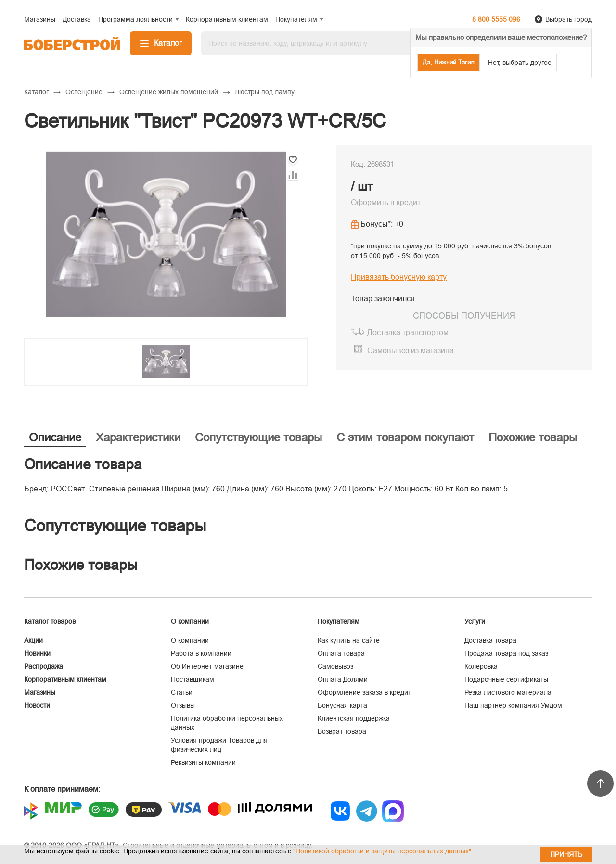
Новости (37, 705)
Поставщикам (192, 679)
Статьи (182, 692)
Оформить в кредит (386, 202)
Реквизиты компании (203, 762)
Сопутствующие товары (258, 437)
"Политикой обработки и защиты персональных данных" (382, 851)
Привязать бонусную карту (399, 277)
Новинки (37, 653)
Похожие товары (533, 437)
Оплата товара (341, 653)
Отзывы (183, 705)
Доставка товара (490, 640)
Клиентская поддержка (354, 718)
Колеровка (481, 666)
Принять (566, 854)
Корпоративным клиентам (65, 679)
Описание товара (83, 464)
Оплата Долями (343, 679)
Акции (33, 640)
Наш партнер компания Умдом (513, 705)
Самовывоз (335, 666)
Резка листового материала (508, 692)
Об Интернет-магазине (207, 666)
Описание (55, 437)
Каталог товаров (50, 621)
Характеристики (138, 437)
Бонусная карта (342, 705)
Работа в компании (201, 653)
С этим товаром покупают (405, 437)
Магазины (40, 692)
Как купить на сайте (349, 640)
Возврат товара (342, 731)
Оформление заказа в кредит (364, 692)
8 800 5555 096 (496, 19)
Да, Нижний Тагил (449, 62)
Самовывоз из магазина (411, 351)
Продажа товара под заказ (506, 653)
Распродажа (44, 666)
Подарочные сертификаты (506, 679)
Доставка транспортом (408, 332)
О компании (190, 640)
